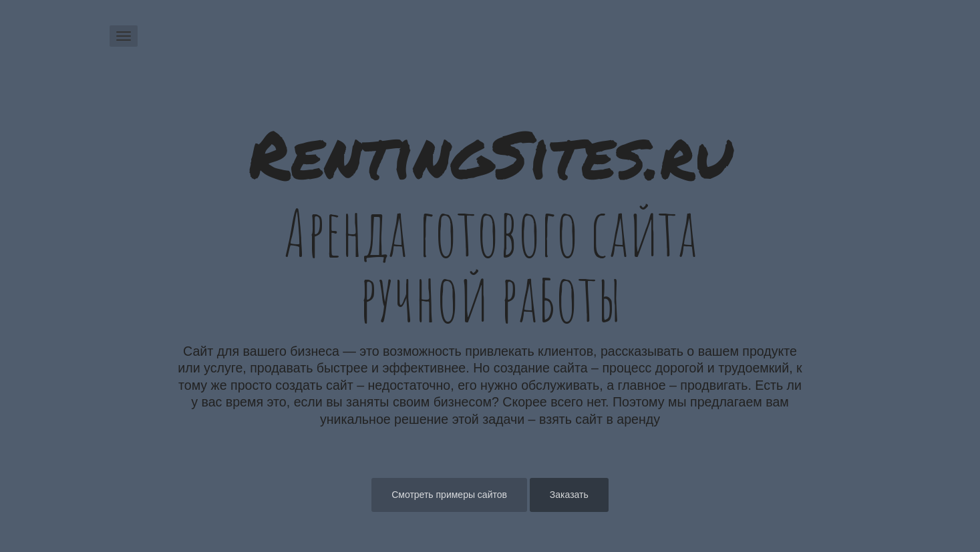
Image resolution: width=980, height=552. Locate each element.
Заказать (569, 495)
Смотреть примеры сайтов (449, 495)
